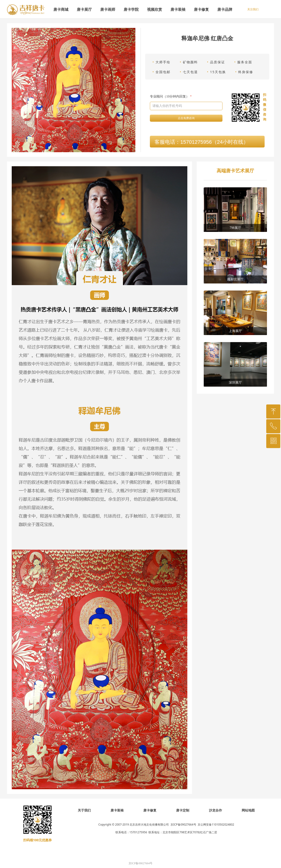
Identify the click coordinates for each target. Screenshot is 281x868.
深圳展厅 (235, 383)
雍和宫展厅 (235, 279)
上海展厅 (235, 331)
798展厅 (235, 228)
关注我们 (253, 9)
